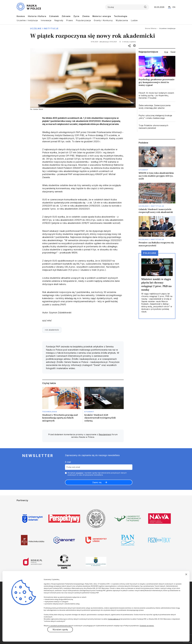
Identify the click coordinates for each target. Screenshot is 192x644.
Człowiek (54, 16)
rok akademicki (52, 330)
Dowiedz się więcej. (147, 626)
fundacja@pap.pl (114, 619)
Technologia (121, 16)
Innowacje (46, 20)
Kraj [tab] (166, 52)
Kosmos (21, 16)
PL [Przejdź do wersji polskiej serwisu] (170, 7)
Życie (76, 16)
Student (89, 412)
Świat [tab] (173, 52)
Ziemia (86, 16)
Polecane (150, 253)
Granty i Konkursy (103, 20)
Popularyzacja (83, 20)
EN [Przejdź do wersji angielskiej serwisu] (174, 7)
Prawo (70, 20)
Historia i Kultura (37, 16)
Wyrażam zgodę (60, 630)
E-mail (68, 462)
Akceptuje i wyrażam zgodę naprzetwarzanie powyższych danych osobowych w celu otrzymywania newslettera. (97, 474)
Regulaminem (105, 434)
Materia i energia (102, 16)
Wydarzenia (122, 20)
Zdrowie (66, 16)
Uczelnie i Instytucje (27, 20)
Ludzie (134, 20)
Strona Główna (151, 28)
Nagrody (59, 20)
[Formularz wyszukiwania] (127, 7)
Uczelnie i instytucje (44, 28)
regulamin (79, 473)
